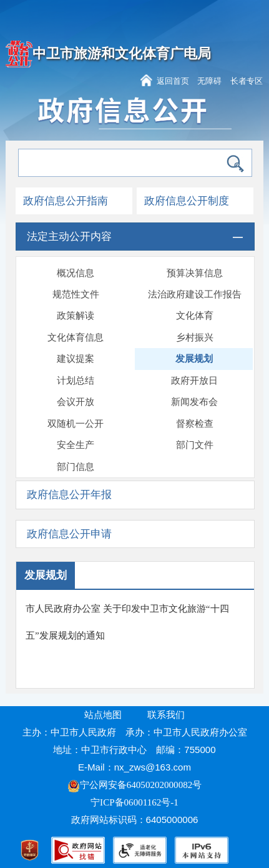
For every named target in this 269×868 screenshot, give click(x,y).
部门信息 (76, 467)
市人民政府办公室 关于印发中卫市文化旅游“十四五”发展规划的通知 (127, 622)
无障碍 (209, 81)
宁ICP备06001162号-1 (136, 802)
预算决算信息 (195, 273)
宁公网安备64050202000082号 (135, 785)
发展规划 (194, 359)
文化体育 (195, 316)
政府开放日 (194, 381)
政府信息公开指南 (66, 201)
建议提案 (76, 359)
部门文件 (195, 445)
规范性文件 (76, 294)
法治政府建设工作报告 (195, 294)
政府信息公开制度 (187, 201)
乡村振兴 (195, 337)
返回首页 (173, 81)
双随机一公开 (76, 424)
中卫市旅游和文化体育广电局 (122, 54)
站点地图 (103, 715)
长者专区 (247, 81)
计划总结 (76, 381)
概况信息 (76, 273)
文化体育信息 (76, 337)
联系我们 (166, 715)
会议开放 (76, 402)
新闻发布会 (194, 402)
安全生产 (76, 445)
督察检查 (195, 424)
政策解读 (76, 316)
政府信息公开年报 (69, 495)
